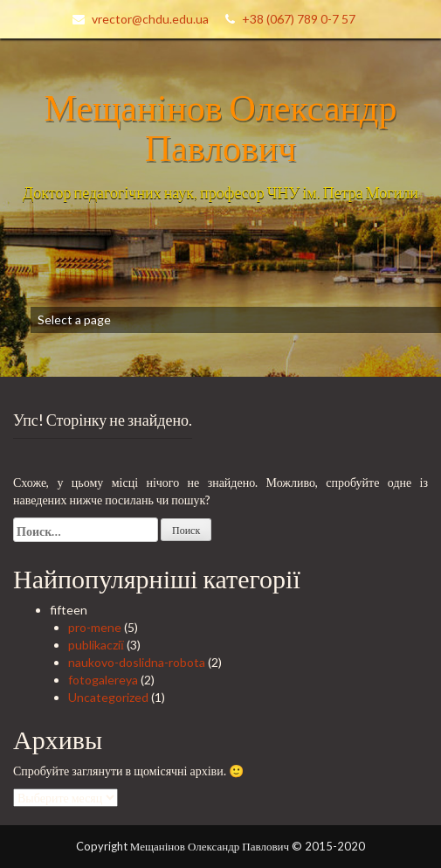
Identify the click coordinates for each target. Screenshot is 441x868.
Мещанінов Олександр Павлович (221, 127)
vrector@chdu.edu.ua (150, 19)
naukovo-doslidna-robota (137, 662)
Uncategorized (108, 697)
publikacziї (96, 645)
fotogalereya (103, 680)
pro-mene (95, 627)
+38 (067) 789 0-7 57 (299, 19)
